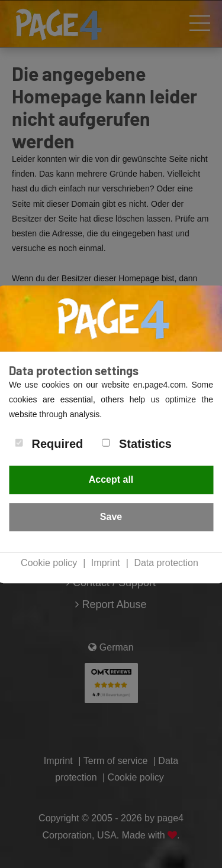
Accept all (111, 479)
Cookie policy (49, 563)
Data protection (166, 563)
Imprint (106, 563)
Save (111, 517)
